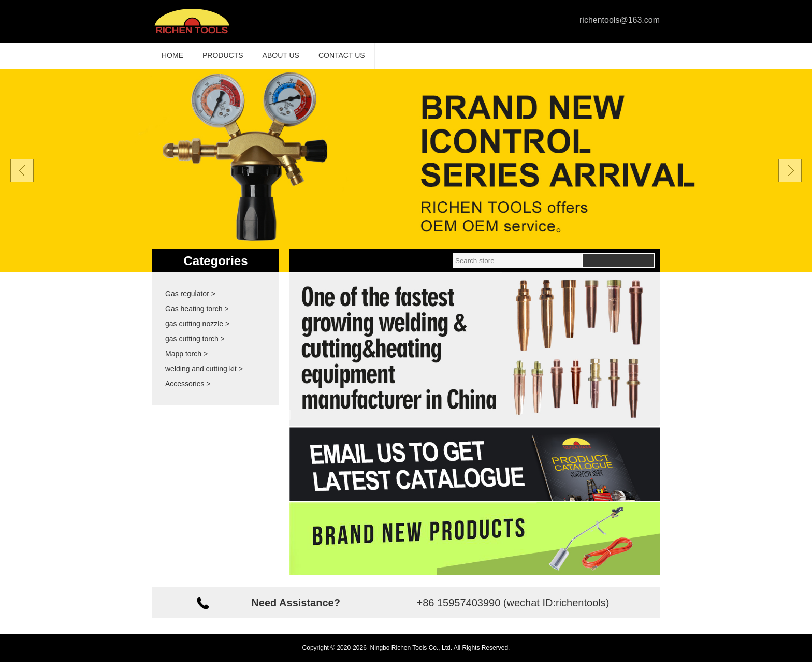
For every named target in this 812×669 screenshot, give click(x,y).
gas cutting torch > (195, 346)
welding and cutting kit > (204, 376)
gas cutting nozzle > (197, 331)
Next (790, 178)
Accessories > (188, 391)
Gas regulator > (190, 301)
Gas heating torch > (197, 316)
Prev (22, 178)
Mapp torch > (186, 361)
